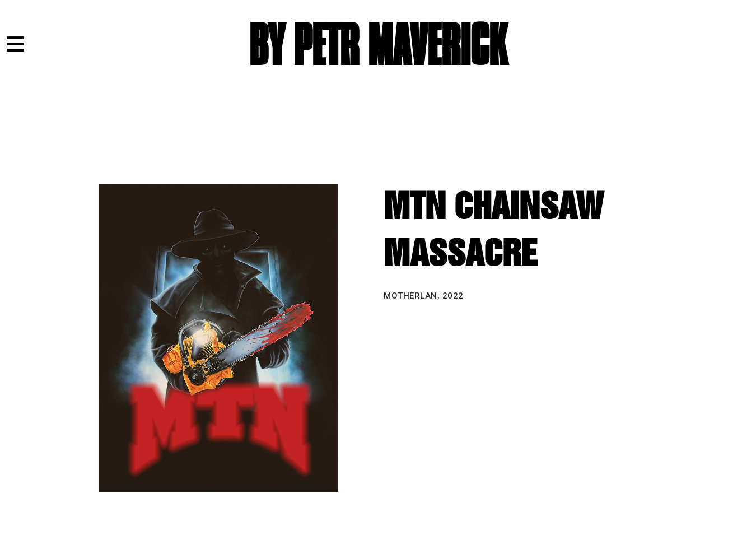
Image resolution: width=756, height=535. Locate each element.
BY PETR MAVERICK (378, 46)
